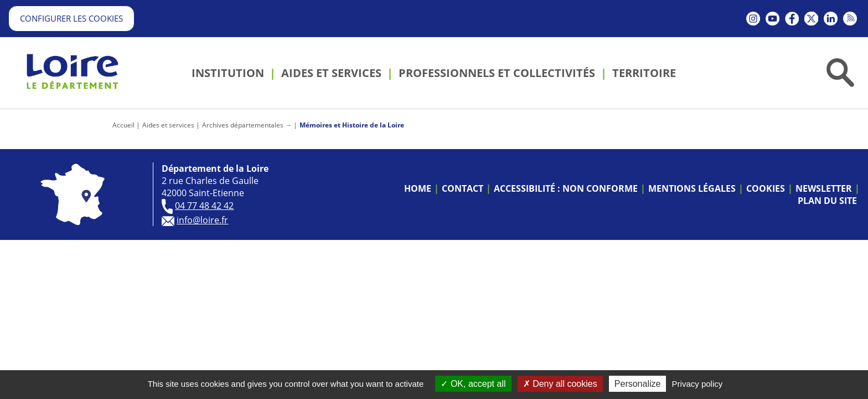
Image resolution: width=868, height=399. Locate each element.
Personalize (638, 384)
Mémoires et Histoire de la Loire (352, 125)
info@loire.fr (202, 220)
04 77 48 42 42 (204, 206)
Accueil (123, 125)
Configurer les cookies (71, 18)
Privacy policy (697, 384)
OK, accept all (473, 384)
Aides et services (168, 125)
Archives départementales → (247, 125)
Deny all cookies (560, 384)
